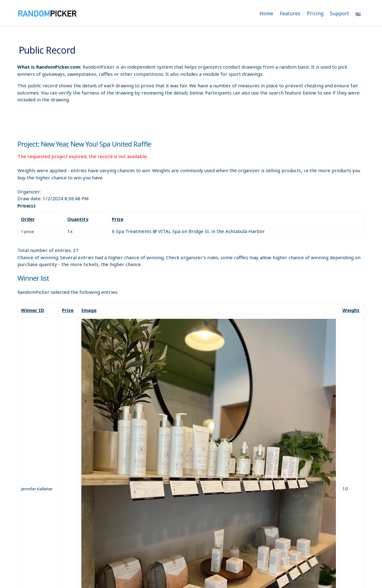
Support (339, 13)
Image (89, 310)
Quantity (78, 219)
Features (290, 13)
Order (28, 219)
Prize (118, 219)
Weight (351, 310)
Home (266, 13)
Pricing (315, 13)
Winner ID (33, 310)
